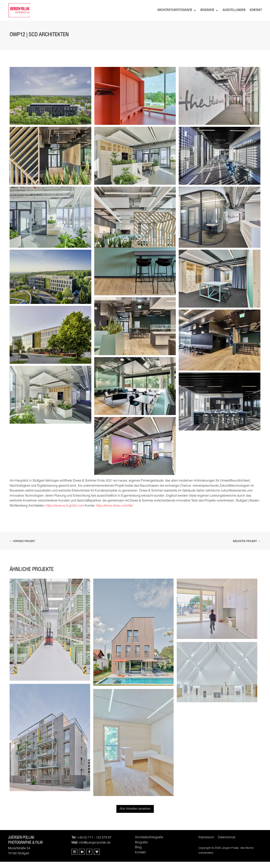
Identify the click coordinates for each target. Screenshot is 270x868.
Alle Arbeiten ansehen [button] (135, 815)
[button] (74, 858)
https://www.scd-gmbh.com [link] (65, 512)
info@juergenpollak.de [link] (95, 849)
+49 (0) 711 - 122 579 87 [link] (94, 844)
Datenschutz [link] (227, 844)
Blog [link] (138, 854)
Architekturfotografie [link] (175, 14)
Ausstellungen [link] (234, 14)
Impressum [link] (206, 844)
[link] (50, 131)
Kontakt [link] (256, 14)
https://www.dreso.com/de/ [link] (114, 512)
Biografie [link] (207, 14)
